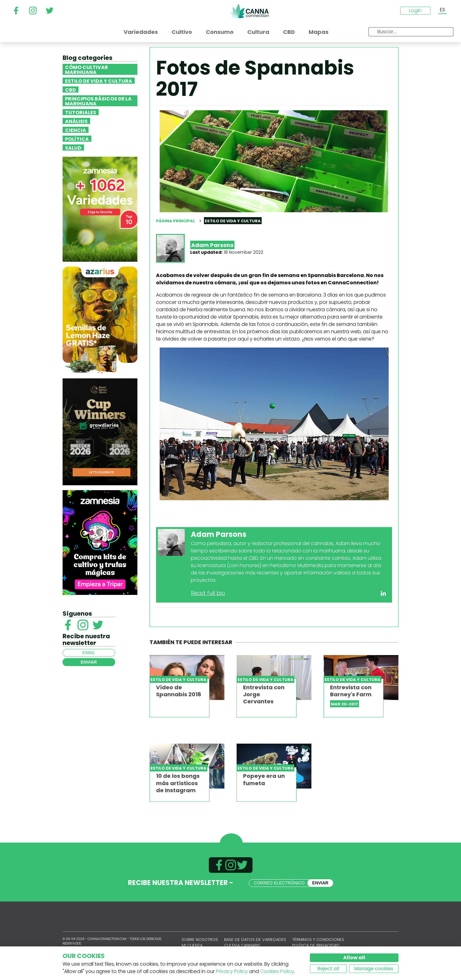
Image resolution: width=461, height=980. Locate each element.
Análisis (76, 121)
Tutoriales (81, 112)
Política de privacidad (316, 945)
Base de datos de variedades (255, 940)
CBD (71, 89)
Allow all (354, 958)
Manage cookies (374, 969)
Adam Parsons (212, 245)
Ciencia (76, 130)
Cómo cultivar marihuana (87, 69)
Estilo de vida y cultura (99, 81)
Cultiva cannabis (242, 945)
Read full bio (208, 593)
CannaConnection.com (250, 11)
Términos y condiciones (318, 940)
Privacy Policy (232, 971)
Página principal (176, 221)
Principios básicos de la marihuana (98, 101)
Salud (73, 148)
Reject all (328, 969)
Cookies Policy (277, 971)
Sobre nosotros (200, 940)
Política (77, 139)
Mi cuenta (192, 945)
